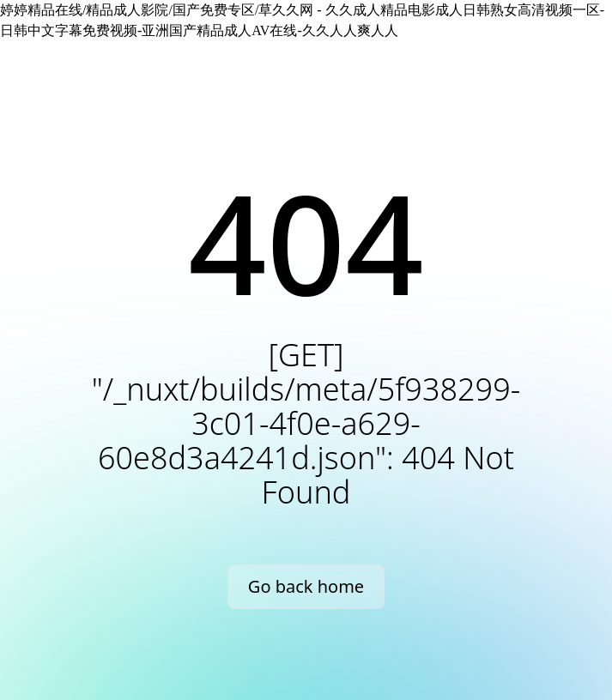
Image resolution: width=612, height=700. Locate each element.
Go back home (306, 586)
